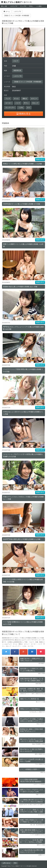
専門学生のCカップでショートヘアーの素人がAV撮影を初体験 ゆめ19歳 (23, 328)
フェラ (8, 99)
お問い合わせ (7, 863)
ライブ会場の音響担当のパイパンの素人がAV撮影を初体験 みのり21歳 (23, 623)
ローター (9, 103)
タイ (29, 108)
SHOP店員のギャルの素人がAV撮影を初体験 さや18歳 (22, 204)
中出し (31, 6)
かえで (16, 61)
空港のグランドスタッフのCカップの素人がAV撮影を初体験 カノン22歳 (23, 498)
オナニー (34, 99)
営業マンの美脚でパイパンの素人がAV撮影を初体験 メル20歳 (23, 245)
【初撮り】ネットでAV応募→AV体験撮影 (27, 82)
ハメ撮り (39, 6)
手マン (26, 103)
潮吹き (25, 99)
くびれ (21, 108)
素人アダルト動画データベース (18, 2)
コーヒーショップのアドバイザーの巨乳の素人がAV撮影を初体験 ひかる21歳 (23, 455)
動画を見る (40, 159)
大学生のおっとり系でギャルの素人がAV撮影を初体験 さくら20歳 (23, 413)
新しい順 (4, 6)
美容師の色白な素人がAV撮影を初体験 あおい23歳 (20, 287)
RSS (15, 863)
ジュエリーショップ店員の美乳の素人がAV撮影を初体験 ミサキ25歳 (23, 370)
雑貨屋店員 (17, 70)
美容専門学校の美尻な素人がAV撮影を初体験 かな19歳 (22, 539)
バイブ (18, 103)
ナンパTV (23, 6)
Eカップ (35, 103)
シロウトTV (14, 6)
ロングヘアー (10, 108)
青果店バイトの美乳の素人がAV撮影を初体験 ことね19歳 (22, 164)
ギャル (16, 99)
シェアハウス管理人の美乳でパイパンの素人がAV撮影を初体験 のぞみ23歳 (23, 581)
